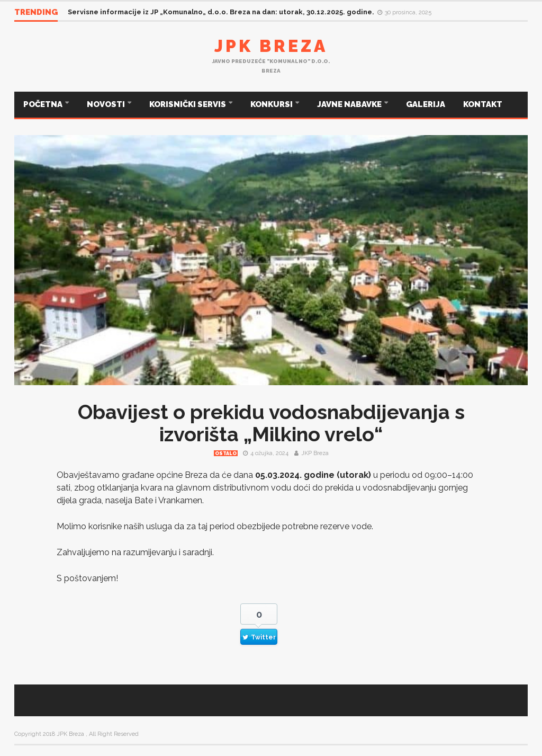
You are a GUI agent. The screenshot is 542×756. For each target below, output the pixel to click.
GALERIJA (426, 104)
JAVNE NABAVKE (350, 104)
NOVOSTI (107, 104)
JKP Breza (315, 453)
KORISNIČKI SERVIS (188, 104)
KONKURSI (272, 104)
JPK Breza (271, 46)
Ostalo (226, 453)
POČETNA (44, 104)
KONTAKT (483, 104)
